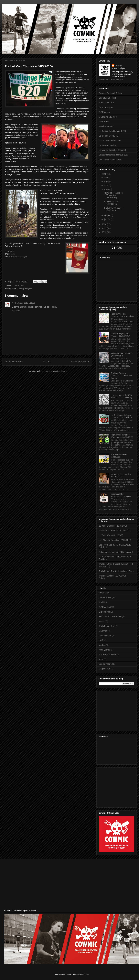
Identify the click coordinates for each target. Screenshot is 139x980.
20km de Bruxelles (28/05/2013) (113, 526)
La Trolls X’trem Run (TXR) (111, 535)
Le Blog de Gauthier (108, 145)
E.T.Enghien (104, 112)
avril (106, 185)
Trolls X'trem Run (106, 103)
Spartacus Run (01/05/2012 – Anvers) (121, 495)
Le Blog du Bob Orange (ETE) (112, 131)
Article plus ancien (80, 362)
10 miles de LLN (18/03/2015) (111, 203)
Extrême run (104, 612)
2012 (104, 232)
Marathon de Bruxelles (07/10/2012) (121, 476)
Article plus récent (14, 362)
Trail (22, 285)
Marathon (103, 631)
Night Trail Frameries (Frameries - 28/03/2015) (113, 195)
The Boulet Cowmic (108, 655)
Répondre (16, 311)
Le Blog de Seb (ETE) (109, 136)
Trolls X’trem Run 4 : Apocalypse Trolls (116, 571)
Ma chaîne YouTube (108, 117)
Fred (14, 303)
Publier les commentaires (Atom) (53, 371)
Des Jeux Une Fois (107, 98)
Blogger (86, 974)
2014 (104, 224)
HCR (101, 640)
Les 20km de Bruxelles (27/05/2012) (115, 540)
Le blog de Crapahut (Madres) (112, 150)
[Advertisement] (117, 710)
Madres (102, 645)
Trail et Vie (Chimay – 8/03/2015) (114, 209)
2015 (104, 174)
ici (14, 251)
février (107, 215)
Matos (101, 621)
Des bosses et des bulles (110, 160)
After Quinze (104, 650)
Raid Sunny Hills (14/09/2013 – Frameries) (122, 315)
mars (107, 189)
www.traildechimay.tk (18, 257)
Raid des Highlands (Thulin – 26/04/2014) (120, 335)
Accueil (47, 362)
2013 (104, 228)
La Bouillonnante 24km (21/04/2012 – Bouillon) (121, 416)
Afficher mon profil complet (111, 80)
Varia (101, 659)
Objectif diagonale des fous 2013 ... (115, 155)
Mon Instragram (106, 126)
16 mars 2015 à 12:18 (26, 303)
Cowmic (16, 285)
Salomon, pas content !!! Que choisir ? (122, 355)
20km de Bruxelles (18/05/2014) (119, 456)
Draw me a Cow (106, 107)
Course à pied (105, 597)
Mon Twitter (104, 122)
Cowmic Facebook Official (110, 93)
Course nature (105, 664)
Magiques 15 (105, 669)
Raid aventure (105, 636)
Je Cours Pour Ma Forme (110, 616)
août (106, 177)
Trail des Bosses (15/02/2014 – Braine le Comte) (121, 376)
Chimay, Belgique (25, 288)
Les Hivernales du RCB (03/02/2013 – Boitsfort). (122, 396)
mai (106, 181)
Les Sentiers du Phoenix (110, 141)
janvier (108, 219)
